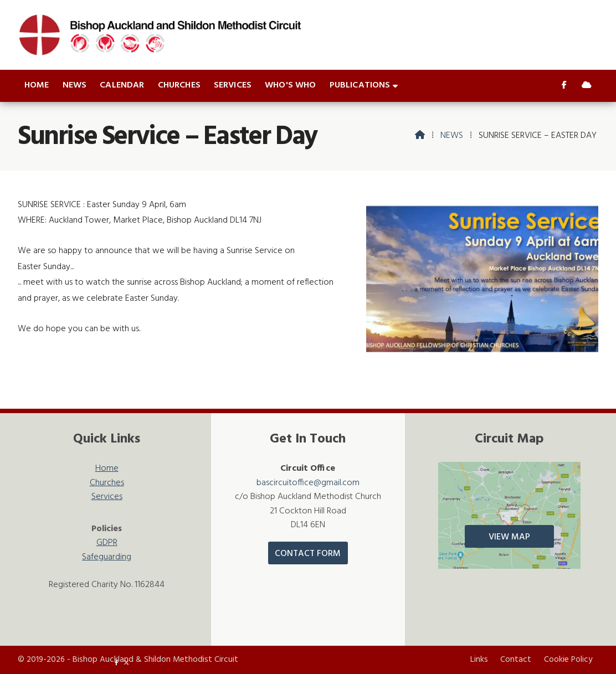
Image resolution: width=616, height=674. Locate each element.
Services (107, 497)
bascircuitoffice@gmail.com (308, 483)
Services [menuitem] (233, 85)
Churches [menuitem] (179, 85)
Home (107, 469)
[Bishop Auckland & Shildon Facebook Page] (564, 86)
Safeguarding (107, 557)
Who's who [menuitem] (290, 85)
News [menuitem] (75, 85)
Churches (107, 483)
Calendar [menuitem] (122, 85)
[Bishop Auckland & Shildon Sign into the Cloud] (587, 86)
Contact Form (308, 554)
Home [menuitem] (37, 85)
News (452, 136)
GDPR (107, 543)
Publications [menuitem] (360, 85)
